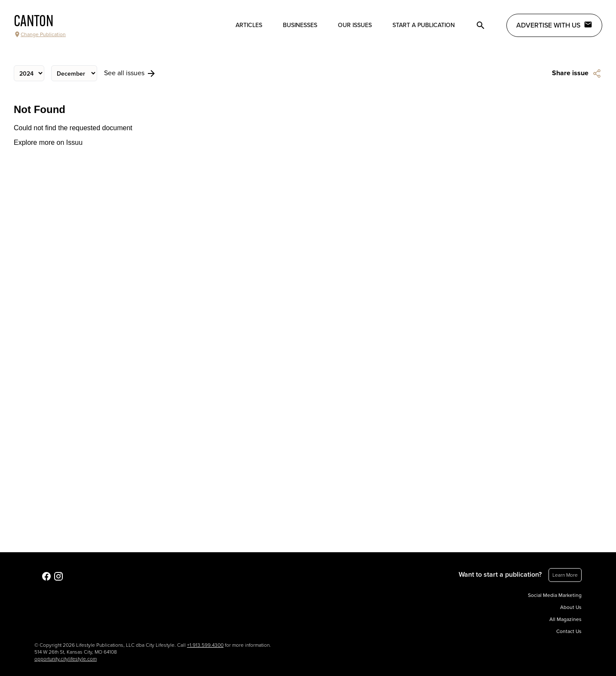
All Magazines (565, 619)
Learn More (565, 575)
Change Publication (40, 34)
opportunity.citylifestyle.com (66, 659)
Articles (249, 25)
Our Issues (355, 25)
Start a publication (424, 25)
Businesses (300, 25)
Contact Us (569, 631)
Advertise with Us (554, 25)
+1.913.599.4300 (205, 645)
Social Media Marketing (555, 595)
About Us (571, 607)
